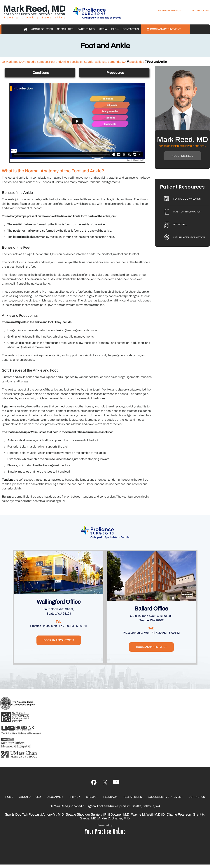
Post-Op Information (187, 212)
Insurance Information (189, 237)
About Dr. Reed (42, 29)
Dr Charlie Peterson (177, 814)
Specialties (65, 29)
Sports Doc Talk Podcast (23, 814)
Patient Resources (182, 187)
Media (103, 29)
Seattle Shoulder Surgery (84, 814)
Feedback (110, 797)
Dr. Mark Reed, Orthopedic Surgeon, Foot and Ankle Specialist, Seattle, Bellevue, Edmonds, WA (64, 62)
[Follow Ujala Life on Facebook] (94, 782)
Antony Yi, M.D (53, 814)
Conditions (41, 73)
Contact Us (131, 29)
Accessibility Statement (165, 797)
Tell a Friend (133, 797)
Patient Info (86, 29)
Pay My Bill (180, 225)
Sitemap (92, 797)
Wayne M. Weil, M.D (146, 814)
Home (26, 29)
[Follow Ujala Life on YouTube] (105, 782)
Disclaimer (55, 797)
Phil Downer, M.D (117, 814)
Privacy (74, 797)
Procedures (115, 73)
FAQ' (115, 29)
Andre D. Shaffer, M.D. (114, 818)
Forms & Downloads (187, 199)
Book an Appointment (165, 29)
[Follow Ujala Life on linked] (116, 782)
